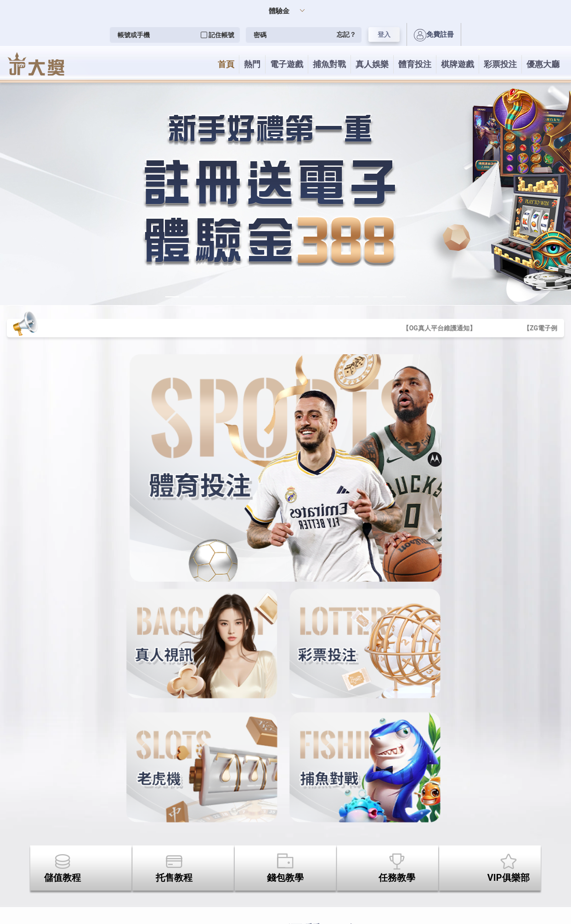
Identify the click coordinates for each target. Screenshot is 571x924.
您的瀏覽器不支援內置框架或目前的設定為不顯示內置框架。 (285, 462)
